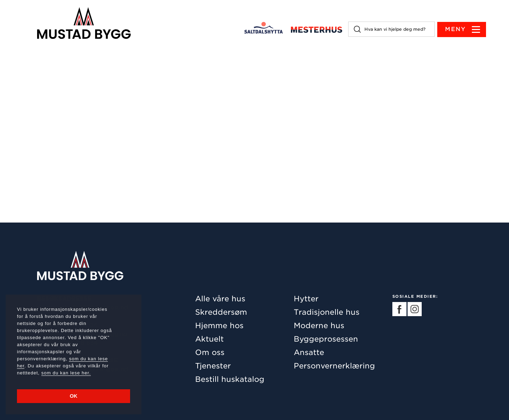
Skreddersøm (221, 312)
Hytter (306, 299)
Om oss (210, 352)
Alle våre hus (220, 299)
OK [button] (74, 396)
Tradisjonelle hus (327, 312)
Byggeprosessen (326, 339)
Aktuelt (209, 339)
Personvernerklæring (334, 366)
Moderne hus (319, 326)
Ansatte (309, 352)
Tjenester (213, 366)
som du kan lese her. (66, 373)
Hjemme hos (219, 326)
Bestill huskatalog (230, 379)
